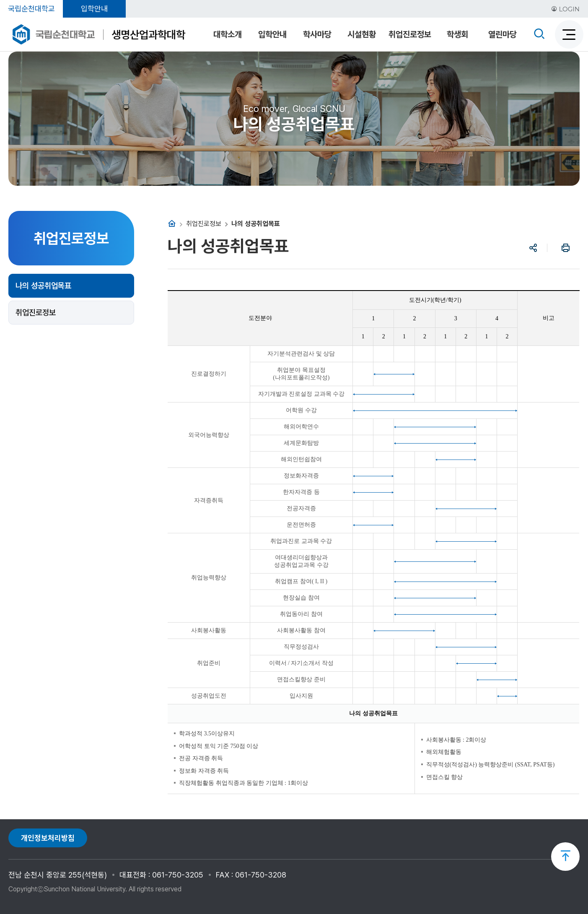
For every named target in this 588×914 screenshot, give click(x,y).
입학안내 (94, 9)
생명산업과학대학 (148, 35)
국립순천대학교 (31, 9)
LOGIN (565, 9)
